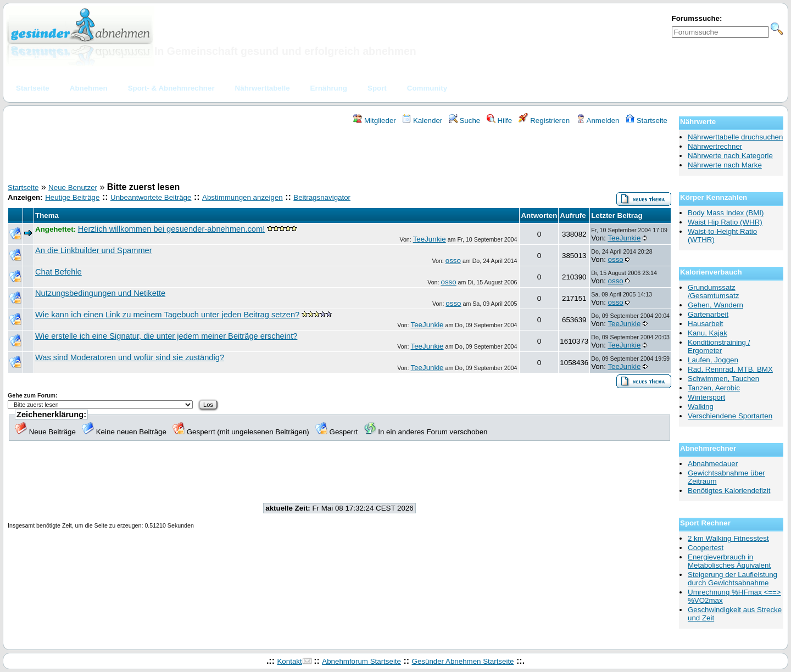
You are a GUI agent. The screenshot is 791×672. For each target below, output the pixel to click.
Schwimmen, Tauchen (723, 379)
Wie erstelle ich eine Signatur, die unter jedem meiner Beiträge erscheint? (166, 336)
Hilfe (499, 121)
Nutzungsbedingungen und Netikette (100, 293)
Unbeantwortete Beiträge (151, 197)
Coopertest (706, 548)
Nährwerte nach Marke (725, 165)
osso (453, 261)
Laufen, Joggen (713, 360)
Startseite (647, 121)
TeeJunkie (430, 239)
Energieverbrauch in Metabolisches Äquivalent (729, 561)
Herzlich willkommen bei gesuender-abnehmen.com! (172, 229)
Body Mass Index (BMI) (726, 213)
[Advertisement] (339, 155)
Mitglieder (374, 121)
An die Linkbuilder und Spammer (94, 250)
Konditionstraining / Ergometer (719, 346)
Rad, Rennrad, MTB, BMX (730, 369)
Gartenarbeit (708, 314)
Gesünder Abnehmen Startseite (463, 661)
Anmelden (598, 121)
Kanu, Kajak (708, 333)
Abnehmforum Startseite (361, 661)
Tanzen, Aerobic (714, 388)
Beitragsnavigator (322, 197)
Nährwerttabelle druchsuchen (735, 137)
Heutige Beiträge (72, 197)
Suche (465, 121)
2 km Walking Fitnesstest (728, 538)
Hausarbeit (705, 324)
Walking (701, 407)
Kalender (422, 121)
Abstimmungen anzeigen (243, 197)
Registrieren (544, 121)
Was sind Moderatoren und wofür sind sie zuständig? (130, 357)
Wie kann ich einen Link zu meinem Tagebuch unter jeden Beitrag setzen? (167, 315)
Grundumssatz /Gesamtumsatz (713, 292)
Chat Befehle (59, 272)
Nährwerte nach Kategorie (730, 156)
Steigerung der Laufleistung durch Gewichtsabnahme (732, 579)
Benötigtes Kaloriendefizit (729, 491)
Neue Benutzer (73, 187)
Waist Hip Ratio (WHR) (725, 222)
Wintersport (706, 397)
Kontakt (289, 661)
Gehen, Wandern (715, 305)
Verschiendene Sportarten (730, 416)
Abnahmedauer (713, 464)
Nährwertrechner (715, 146)
